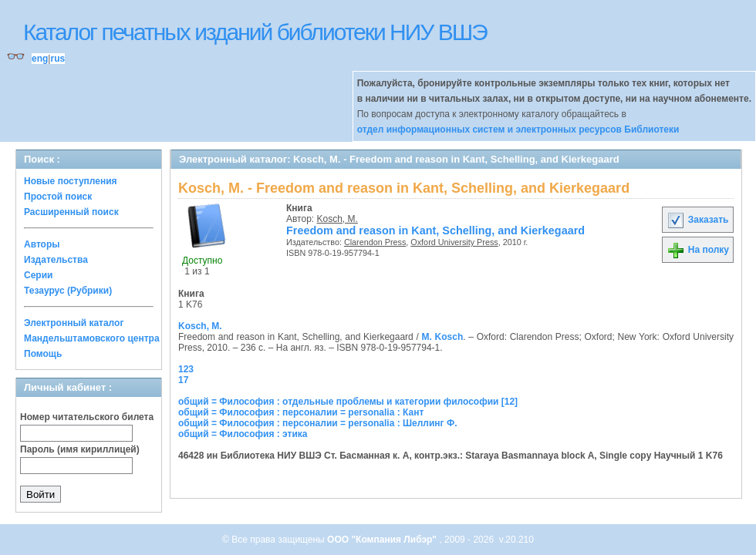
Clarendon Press (375, 242)
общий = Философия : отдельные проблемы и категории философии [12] (348, 402)
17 (183, 380)
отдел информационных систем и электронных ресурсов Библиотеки (518, 129)
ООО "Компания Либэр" (383, 540)
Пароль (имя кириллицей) (80, 449)
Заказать (697, 220)
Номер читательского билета (87, 417)
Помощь (43, 354)
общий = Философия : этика (243, 434)
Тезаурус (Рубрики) (68, 291)
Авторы (42, 244)
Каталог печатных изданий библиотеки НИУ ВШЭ (255, 32)
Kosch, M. (337, 219)
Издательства (56, 260)
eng (40, 59)
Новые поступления (71, 181)
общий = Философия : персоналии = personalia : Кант (301, 412)
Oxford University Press (454, 242)
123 (186, 369)
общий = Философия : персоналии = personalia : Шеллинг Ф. (318, 423)
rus (57, 59)
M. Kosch (443, 337)
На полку (698, 250)
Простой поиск (58, 197)
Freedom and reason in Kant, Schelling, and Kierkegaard (435, 230)
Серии (38, 275)
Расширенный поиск (71, 212)
